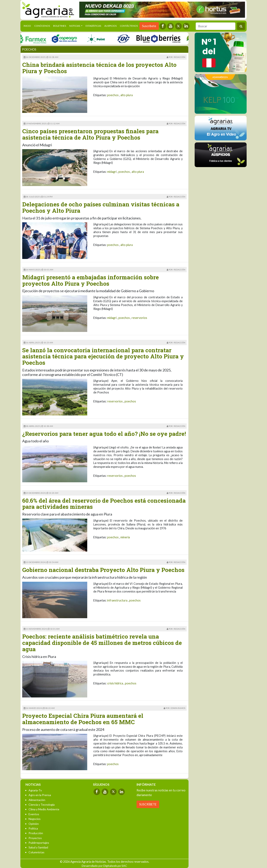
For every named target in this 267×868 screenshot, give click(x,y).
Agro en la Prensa (40, 795)
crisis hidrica (115, 683)
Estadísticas (93, 26)
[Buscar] (216, 26)
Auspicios (110, 26)
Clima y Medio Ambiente (44, 809)
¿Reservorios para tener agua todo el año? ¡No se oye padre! (104, 434)
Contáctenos (129, 26)
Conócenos (42, 26)
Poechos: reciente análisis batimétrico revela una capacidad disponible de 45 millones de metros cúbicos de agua (102, 643)
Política (33, 828)
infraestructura (117, 600)
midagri (112, 172)
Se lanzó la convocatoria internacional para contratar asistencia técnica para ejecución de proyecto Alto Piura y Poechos (103, 356)
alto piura (127, 95)
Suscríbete (149, 26)
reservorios (139, 318)
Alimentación (37, 800)
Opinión (34, 824)
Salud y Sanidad (38, 847)
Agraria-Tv (35, 790)
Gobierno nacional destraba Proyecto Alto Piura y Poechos (103, 570)
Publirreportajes (39, 843)
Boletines (60, 26)
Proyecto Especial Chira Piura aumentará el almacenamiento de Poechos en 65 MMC (83, 719)
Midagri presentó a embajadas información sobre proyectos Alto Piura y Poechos (90, 280)
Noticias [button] (75, 26)
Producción (36, 833)
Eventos (34, 814)
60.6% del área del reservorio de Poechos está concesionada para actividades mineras (104, 504)
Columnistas (36, 852)
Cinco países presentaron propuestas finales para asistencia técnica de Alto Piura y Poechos (90, 134)
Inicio (28, 25)
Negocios (35, 819)
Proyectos (35, 838)
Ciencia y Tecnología (42, 805)
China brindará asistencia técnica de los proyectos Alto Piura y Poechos (99, 68)
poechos (113, 95)
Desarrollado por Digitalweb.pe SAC (104, 866)
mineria (125, 537)
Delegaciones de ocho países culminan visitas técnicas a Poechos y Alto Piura (101, 207)
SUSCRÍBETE (148, 804)
